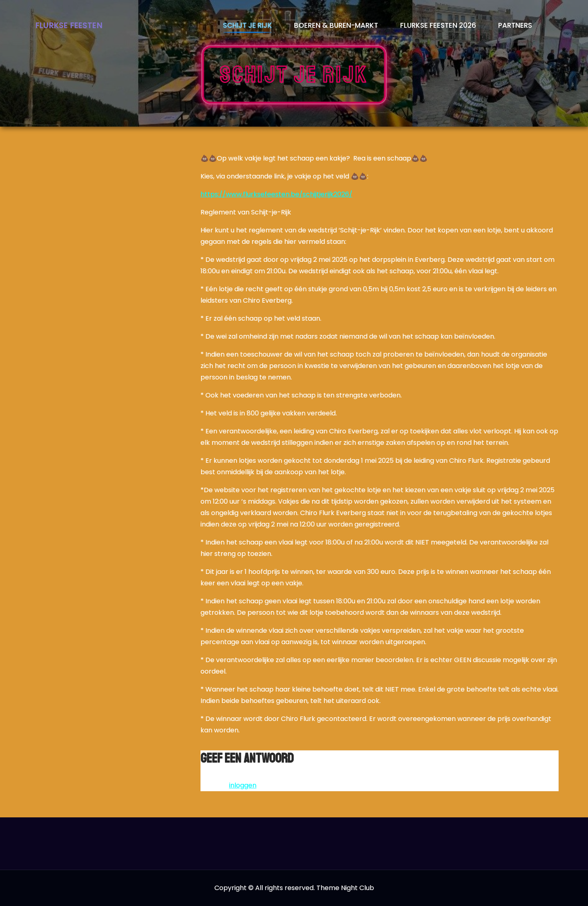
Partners (515, 25)
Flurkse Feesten (69, 26)
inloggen (243, 785)
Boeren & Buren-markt (336, 25)
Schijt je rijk (247, 25)
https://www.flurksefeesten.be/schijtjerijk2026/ (276, 194)
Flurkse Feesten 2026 (438, 25)
